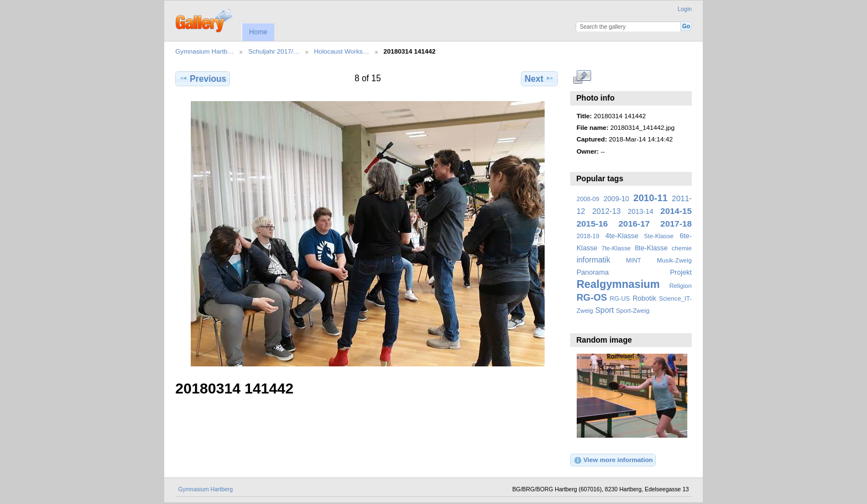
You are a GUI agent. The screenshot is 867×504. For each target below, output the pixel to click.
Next (539, 78)
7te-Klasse (616, 248)
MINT (633, 260)
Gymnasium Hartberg (205, 489)
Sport (605, 310)
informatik (594, 260)
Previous (203, 78)
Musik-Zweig (674, 260)
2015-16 (592, 224)
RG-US (620, 298)
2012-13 (607, 211)
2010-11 (651, 198)
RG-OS (592, 298)
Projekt (681, 272)
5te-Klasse (659, 236)
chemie (682, 248)
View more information (613, 460)
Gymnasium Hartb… (205, 51)
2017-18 (676, 224)
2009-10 (617, 199)
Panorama (593, 272)
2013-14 (640, 212)
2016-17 (634, 224)
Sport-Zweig (633, 311)
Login (685, 9)
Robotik (644, 298)
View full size (583, 77)
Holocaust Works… (342, 51)
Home (258, 32)
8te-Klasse (651, 248)
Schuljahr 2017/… (274, 51)
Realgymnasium (618, 284)
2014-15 (676, 211)
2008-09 (588, 199)
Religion (680, 286)
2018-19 (588, 236)
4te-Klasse (622, 236)
